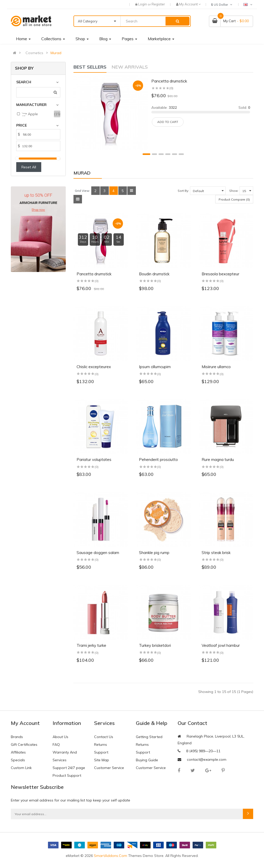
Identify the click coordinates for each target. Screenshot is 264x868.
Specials (18, 760)
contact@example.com (207, 759)
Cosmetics (34, 53)
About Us (60, 737)
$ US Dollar (222, 5)
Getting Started (149, 737)
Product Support (67, 775)
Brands (17, 737)
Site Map (102, 760)
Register (158, 4)
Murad (56, 53)
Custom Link (21, 768)
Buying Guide (147, 760)
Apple (30, 114)
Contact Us (104, 737)
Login (143, 4)
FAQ (56, 745)
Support (101, 752)
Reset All (29, 167)
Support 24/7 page (69, 768)
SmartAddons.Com (110, 856)
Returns (101, 745)
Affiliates (18, 752)
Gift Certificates (24, 745)
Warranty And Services (65, 756)
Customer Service (109, 768)
